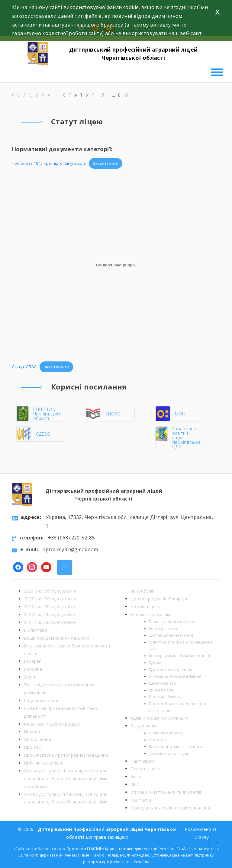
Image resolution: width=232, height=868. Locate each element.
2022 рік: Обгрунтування (50, 599)
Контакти (141, 800)
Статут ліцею (145, 769)
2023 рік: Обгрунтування (50, 607)
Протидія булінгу (165, 697)
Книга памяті (161, 690)
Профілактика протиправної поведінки (66, 755)
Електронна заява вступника (176, 747)
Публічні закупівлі (43, 763)
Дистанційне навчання (171, 635)
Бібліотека (35, 630)
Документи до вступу (169, 754)
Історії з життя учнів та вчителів (166, 792)
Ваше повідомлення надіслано (57, 638)
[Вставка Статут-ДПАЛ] (116, 265)
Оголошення (37, 739)
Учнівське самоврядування (175, 676)
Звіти (29, 677)
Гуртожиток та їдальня (171, 670)
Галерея (33, 661)
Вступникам (143, 726)
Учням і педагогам (150, 614)
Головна (33, 95)
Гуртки (155, 663)
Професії (157, 740)
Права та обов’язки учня (172, 622)
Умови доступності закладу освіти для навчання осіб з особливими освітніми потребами (66, 779)
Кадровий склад (41, 700)
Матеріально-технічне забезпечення (170, 808)
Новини (32, 731)
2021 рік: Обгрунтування (50, 591)
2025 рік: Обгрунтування (50, 622)
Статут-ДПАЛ (24, 367)
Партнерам (143, 761)
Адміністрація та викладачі (159, 718)
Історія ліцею (145, 607)
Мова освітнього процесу (52, 724)
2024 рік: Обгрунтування (50, 614)
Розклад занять (164, 629)
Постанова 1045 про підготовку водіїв (49, 163)
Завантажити (106, 163)
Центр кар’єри (163, 683)
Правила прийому (166, 733)
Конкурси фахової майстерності (180, 656)
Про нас (32, 747)
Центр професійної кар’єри (159, 599)
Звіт (135, 784)
